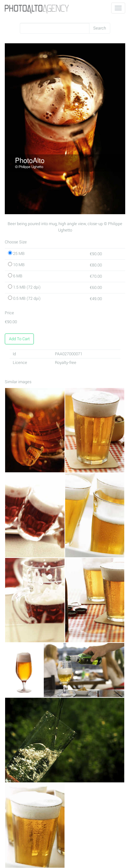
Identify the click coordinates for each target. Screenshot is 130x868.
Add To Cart (19, 339)
